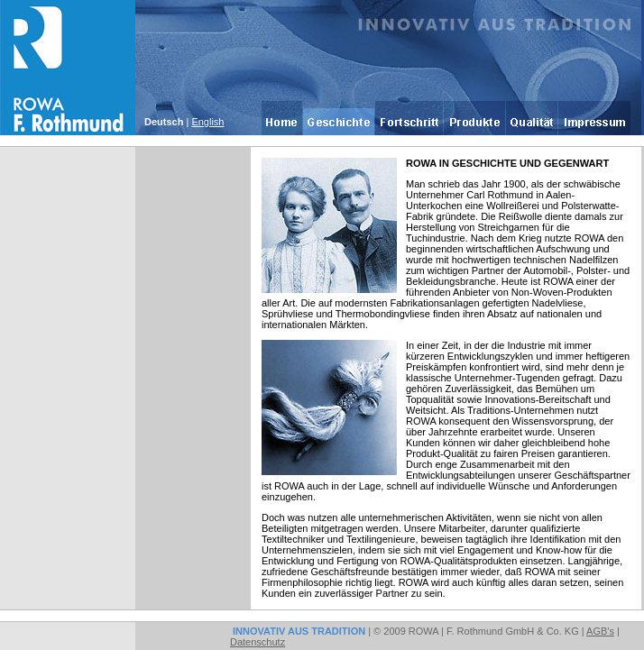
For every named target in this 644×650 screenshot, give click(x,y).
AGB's (600, 631)
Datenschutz (258, 642)
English (207, 122)
